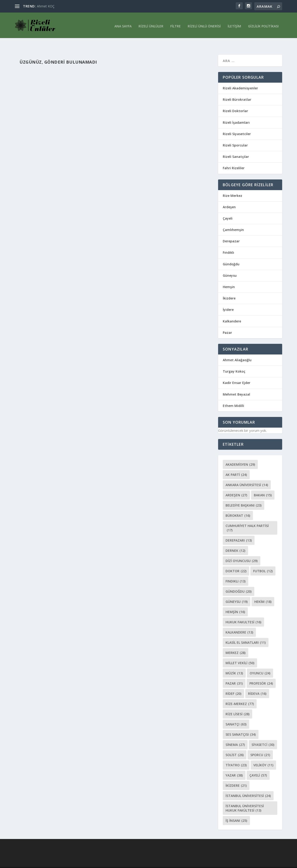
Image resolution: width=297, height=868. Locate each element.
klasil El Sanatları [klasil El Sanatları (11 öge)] (246, 633)
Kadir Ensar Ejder (237, 373)
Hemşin (229, 277)
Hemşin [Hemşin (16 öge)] (235, 602)
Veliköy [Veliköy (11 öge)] (263, 755)
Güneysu (230, 266)
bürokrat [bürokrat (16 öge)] (238, 506)
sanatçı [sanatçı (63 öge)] (236, 714)
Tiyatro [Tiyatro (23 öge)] (236, 755)
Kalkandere (232, 311)
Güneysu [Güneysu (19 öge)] (237, 592)
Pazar (227, 323)
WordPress (84, 863)
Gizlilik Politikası (263, 24)
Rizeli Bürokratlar (237, 90)
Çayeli (228, 209)
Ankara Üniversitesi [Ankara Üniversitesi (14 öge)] (247, 475)
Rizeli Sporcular (235, 135)
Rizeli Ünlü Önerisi (204, 24)
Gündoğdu (231, 254)
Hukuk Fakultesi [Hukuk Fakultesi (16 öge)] (243, 612)
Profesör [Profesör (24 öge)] (261, 674)
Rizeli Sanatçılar (236, 147)
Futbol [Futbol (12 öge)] (263, 561)
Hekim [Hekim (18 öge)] (263, 592)
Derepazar (231, 231)
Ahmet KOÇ (46, 6)
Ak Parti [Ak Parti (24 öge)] (236, 465)
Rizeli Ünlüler (151, 24)
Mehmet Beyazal (236, 385)
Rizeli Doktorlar (235, 101)
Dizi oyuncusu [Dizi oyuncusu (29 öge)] (242, 551)
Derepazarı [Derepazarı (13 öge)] (239, 531)
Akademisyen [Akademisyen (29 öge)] (240, 455)
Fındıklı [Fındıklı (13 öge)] (236, 571)
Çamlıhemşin (233, 220)
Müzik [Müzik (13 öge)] (234, 663)
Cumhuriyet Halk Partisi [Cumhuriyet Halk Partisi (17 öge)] (247, 518)
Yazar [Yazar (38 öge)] (234, 766)
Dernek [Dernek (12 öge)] (235, 541)
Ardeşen (229, 197)
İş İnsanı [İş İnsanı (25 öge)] (236, 811)
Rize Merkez (232, 186)
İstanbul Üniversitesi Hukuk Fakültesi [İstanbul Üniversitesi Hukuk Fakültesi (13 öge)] (245, 798)
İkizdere (229, 288)
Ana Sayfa (123, 24)
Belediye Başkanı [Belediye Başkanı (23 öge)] (244, 496)
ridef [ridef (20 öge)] (233, 684)
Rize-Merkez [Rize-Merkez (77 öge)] (240, 694)
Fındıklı (228, 243)
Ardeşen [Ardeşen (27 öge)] (236, 485)
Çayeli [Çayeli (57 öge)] (258, 766)
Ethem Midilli (233, 396)
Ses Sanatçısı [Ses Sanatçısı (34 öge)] (241, 725)
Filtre (176, 24)
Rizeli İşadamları (236, 113)
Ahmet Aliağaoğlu (237, 350)
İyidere (228, 300)
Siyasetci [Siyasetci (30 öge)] (263, 735)
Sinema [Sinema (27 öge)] (235, 735)
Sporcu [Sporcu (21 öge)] (260, 745)
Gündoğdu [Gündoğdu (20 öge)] (239, 582)
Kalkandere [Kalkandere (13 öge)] (239, 623)
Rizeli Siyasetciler (237, 124)
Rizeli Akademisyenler (240, 78)
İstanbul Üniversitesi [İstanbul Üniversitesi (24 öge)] (248, 786)
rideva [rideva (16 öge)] (257, 684)
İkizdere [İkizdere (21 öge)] (236, 776)
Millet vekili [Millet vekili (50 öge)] (240, 653)
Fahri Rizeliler (234, 158)
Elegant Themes (27, 863)
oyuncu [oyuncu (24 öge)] (260, 663)
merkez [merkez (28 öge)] (236, 643)
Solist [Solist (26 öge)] (235, 745)
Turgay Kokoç (234, 362)
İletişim (234, 24)
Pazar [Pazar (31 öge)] (234, 674)
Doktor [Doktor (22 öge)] (236, 561)
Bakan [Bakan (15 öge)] (263, 485)
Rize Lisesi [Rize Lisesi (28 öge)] (237, 704)
